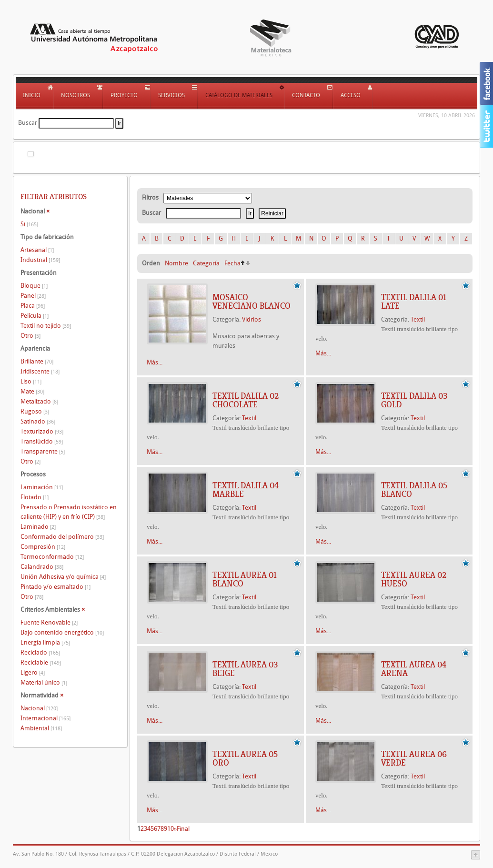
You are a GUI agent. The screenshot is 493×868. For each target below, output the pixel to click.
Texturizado (42, 431)
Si (29, 224)
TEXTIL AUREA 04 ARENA (414, 669)
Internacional (45, 718)
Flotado (35, 497)
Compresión (43, 547)
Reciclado (40, 652)
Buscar (28, 123)
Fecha (232, 263)
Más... (155, 362)
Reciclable (41, 662)
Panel (33, 296)
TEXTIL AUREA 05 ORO (245, 758)
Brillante (37, 361)
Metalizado (39, 401)
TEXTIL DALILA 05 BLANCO (414, 490)
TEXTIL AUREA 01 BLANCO (245, 579)
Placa (33, 306)
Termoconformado (52, 557)
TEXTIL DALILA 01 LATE (414, 302)
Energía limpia (45, 642)
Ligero (33, 672)
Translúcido (42, 441)
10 (171, 829)
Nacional (39, 708)
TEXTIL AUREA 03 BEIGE (245, 669)
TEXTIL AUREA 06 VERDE (414, 758)
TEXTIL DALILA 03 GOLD (414, 400)
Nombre (176, 263)
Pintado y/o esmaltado (55, 587)
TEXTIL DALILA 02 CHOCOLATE (246, 400)
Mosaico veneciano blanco (252, 302)
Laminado (38, 527)
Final (183, 829)
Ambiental (41, 728)
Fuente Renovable (49, 622)
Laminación (42, 487)
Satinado (38, 421)
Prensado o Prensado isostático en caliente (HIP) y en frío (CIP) (69, 512)
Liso (31, 381)
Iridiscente (40, 371)
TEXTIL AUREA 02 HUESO (414, 579)
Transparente (43, 451)
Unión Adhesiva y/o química (63, 577)
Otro (30, 336)
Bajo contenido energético (62, 632)
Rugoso (35, 411)
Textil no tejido (46, 326)
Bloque (34, 286)
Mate (32, 391)
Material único (44, 682)
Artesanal (37, 250)
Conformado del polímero (62, 537)
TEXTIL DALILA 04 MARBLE (246, 490)
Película (35, 316)
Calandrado (42, 567)
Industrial (40, 260)
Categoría (206, 263)
